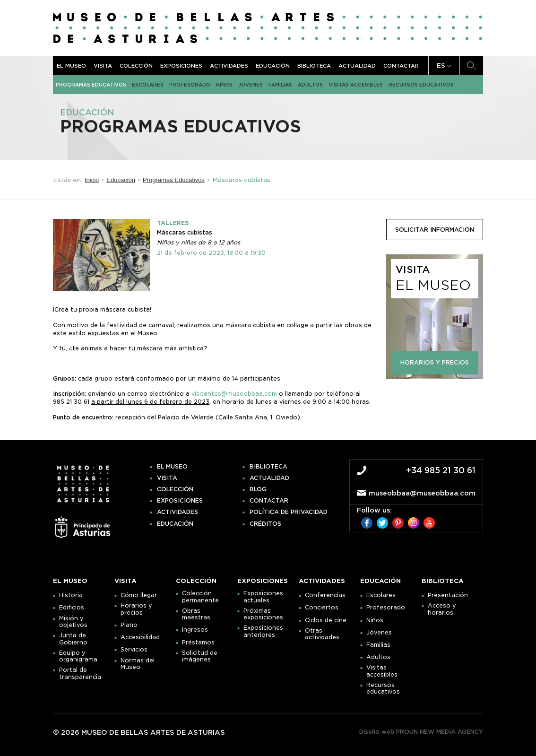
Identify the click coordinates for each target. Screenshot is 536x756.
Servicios (134, 650)
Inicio (92, 180)
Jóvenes (251, 85)
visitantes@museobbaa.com (234, 394)
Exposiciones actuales (263, 597)
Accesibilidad (140, 637)
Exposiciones (181, 66)
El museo (71, 66)
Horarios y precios (136, 609)
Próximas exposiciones (263, 614)
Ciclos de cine (326, 620)
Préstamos (198, 643)
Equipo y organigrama (78, 656)
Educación (273, 66)
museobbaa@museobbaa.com (422, 493)
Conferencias (325, 595)
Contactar (401, 66)
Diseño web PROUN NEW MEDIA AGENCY (421, 732)
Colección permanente (200, 597)
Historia (71, 595)
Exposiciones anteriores (263, 631)
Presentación (448, 595)
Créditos (265, 524)
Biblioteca (314, 66)
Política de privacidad (289, 512)
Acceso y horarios (442, 609)
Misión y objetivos (73, 622)
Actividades (229, 66)
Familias (280, 85)
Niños (224, 85)
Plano (129, 625)
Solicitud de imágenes (200, 656)
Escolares (148, 85)
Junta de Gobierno (73, 639)
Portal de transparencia (80, 673)
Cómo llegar (139, 595)
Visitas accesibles (356, 85)
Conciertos (322, 608)
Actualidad (357, 66)
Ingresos (195, 630)
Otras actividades (322, 634)
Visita (103, 66)
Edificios (72, 608)
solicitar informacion (435, 230)
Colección (136, 66)
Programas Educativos (91, 85)
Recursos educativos (421, 85)
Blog (258, 489)
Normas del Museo (138, 664)
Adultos (310, 85)
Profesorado (190, 85)
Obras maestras (196, 614)
